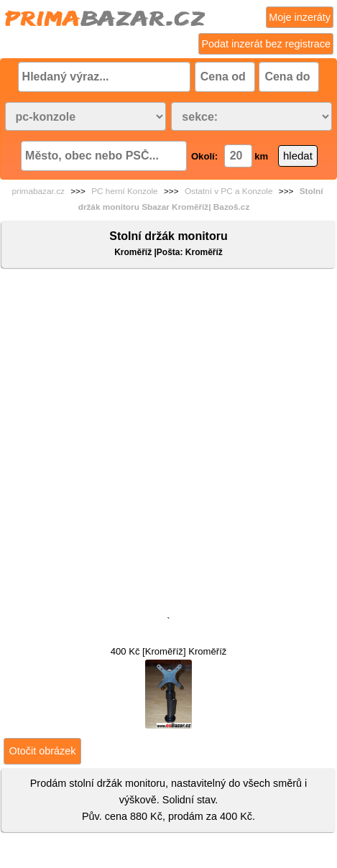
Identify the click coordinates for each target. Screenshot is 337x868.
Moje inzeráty (300, 17)
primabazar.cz (38, 191)
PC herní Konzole (124, 191)
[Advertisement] (168, 445)
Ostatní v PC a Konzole (229, 191)
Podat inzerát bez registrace (266, 44)
